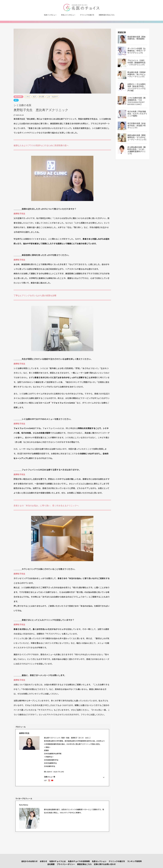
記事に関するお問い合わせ (105, 864)
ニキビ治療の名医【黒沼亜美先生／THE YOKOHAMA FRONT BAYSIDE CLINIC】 (137, 101)
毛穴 (35, 97)
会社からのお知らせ (29, 861)
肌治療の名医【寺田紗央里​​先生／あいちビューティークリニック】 (137, 74)
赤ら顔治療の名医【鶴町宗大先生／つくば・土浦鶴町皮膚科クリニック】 (137, 150)
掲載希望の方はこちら (107, 15)
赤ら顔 (41, 97)
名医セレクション (99, 861)
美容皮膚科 (18, 97)
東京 (16, 100)
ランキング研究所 (134, 861)
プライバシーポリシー (66, 864)
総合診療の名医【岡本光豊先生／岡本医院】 (137, 38)
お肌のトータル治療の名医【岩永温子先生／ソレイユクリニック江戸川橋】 (137, 87)
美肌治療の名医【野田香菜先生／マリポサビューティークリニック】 (137, 137)
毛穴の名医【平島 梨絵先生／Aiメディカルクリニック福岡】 (137, 114)
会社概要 (51, 864)
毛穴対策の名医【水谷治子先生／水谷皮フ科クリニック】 (137, 126)
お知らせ (43, 861)
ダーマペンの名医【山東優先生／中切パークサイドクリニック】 (137, 51)
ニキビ (28, 97)
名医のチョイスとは (58, 861)
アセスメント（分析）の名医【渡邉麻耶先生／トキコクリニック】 (137, 63)
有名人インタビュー (68, 15)
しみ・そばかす (52, 97)
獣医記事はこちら (84, 864)
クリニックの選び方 (87, 15)
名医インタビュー (50, 15)
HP (45, 780)
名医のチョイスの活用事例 (79, 861)
